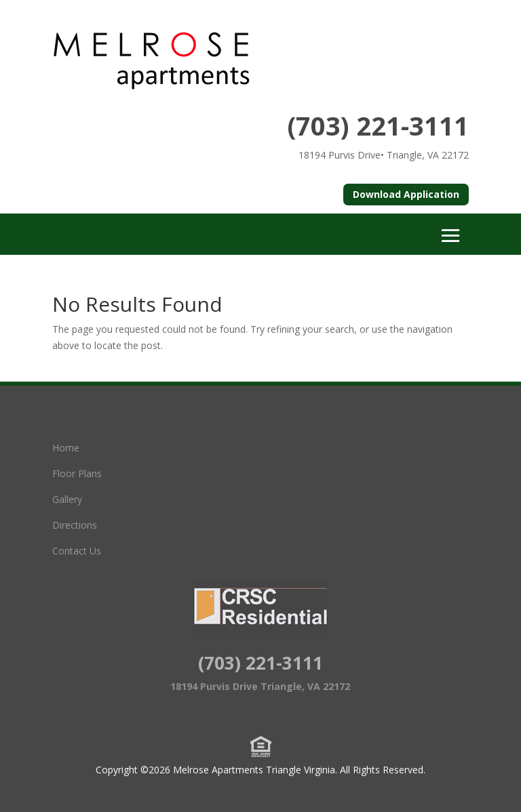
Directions (75, 525)
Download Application (406, 194)
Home (66, 448)
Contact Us (77, 551)
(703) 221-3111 (378, 125)
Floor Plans (77, 473)
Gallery (67, 499)
